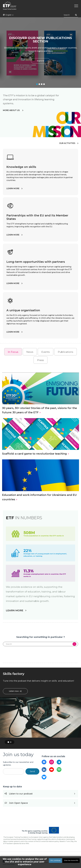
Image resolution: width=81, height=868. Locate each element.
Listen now (14, 691)
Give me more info (71, 860)
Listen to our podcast (21, 794)
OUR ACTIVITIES (67, 143)
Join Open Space (18, 803)
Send (32, 771)
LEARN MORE (13, 188)
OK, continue (55, 860)
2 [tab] (39, 84)
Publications (66, 352)
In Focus (13, 352)
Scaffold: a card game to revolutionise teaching (34, 454)
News (30, 352)
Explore (41, 61)
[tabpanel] (40, 53)
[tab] (13, 352)
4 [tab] (44, 84)
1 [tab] (37, 84)
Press (40, 360)
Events (46, 352)
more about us (12, 110)
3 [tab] (42, 84)
